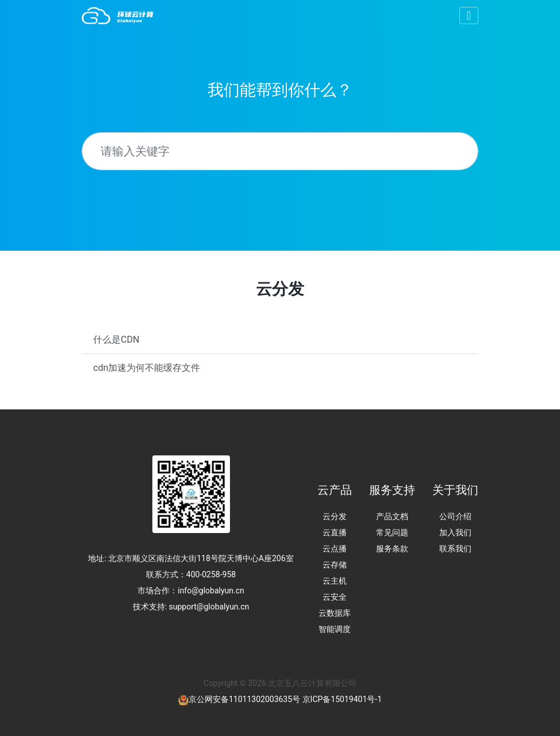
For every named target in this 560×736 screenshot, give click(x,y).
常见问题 (392, 532)
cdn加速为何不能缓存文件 (147, 368)
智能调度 (335, 629)
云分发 (335, 516)
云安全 (335, 597)
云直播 (335, 532)
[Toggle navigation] (469, 16)
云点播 (335, 549)
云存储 (335, 565)
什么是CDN (116, 340)
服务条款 (392, 549)
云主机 (335, 581)
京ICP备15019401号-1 (342, 699)
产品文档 (392, 516)
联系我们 (455, 549)
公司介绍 (455, 516)
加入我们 (455, 532)
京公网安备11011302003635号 (244, 699)
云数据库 (335, 613)
